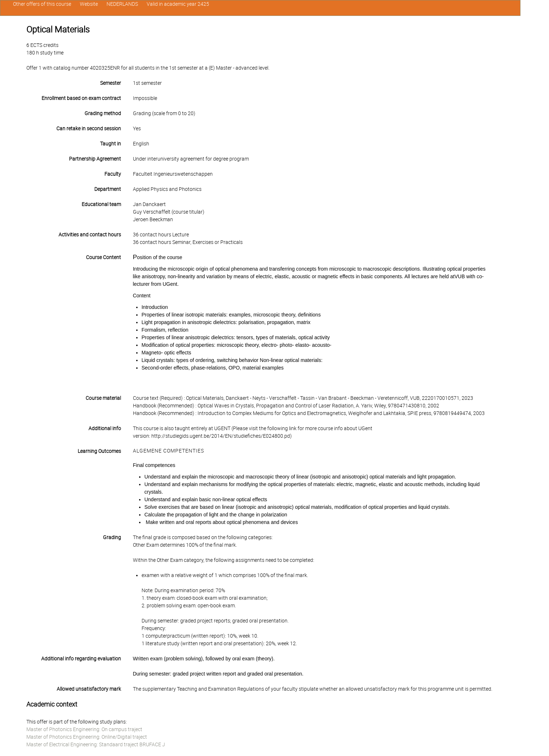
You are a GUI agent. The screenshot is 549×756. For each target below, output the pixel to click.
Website (89, 4)
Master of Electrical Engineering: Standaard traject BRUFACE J (96, 744)
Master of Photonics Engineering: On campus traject (84, 729)
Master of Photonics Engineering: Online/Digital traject (87, 737)
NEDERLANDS (122, 4)
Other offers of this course (42, 4)
